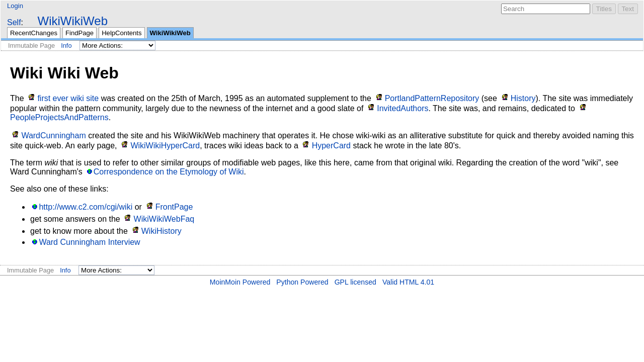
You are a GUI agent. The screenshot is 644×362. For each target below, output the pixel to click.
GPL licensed (355, 282)
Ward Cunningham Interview (89, 242)
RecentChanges (34, 33)
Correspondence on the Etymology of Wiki (169, 172)
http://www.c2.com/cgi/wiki (86, 207)
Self (14, 22)
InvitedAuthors (403, 108)
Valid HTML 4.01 (408, 282)
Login (15, 6)
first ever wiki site (68, 98)
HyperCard (331, 146)
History (523, 98)
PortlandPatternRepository (432, 98)
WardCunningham (53, 135)
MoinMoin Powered (240, 282)
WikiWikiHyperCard (165, 146)
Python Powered (302, 282)
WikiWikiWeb (72, 21)
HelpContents (122, 33)
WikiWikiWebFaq (164, 219)
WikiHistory (162, 231)
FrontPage (174, 207)
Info (66, 46)
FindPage (79, 33)
